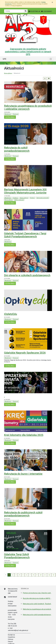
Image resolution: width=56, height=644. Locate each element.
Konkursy (15, 198)
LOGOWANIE (46, 11)
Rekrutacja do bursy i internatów (23, 474)
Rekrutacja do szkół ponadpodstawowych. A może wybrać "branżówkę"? (37, 615)
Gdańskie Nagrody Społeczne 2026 (25, 353)
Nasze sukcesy (24, 198)
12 (49, 575)
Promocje (16, 114)
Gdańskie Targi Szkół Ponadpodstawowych (17, 556)
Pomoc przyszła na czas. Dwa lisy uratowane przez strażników (37, 593)
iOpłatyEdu (11, 314)
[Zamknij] (52, 2)
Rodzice (32, 198)
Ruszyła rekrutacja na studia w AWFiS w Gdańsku (37, 598)
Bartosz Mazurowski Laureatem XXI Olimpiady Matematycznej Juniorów (25, 191)
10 (41, 575)
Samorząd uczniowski (43, 198)
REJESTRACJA (34, 11)
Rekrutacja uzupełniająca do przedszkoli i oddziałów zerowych (28, 107)
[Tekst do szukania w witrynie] (14, 11)
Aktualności (8, 114)
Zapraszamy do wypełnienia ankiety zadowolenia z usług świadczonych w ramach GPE (28, 52)
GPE (5, 59)
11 (45, 575)
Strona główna (8, 73)
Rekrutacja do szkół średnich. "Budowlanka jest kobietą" (37, 604)
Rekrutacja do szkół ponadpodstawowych (17, 149)
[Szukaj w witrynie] (26, 11)
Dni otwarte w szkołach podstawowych (27, 275)
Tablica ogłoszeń (19, 200)
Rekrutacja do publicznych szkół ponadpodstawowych (23, 514)
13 (53, 575)
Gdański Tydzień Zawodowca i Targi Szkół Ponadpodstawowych (25, 235)
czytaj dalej (11, 117)
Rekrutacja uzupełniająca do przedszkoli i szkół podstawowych (37, 609)
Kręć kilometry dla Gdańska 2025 (24, 435)
